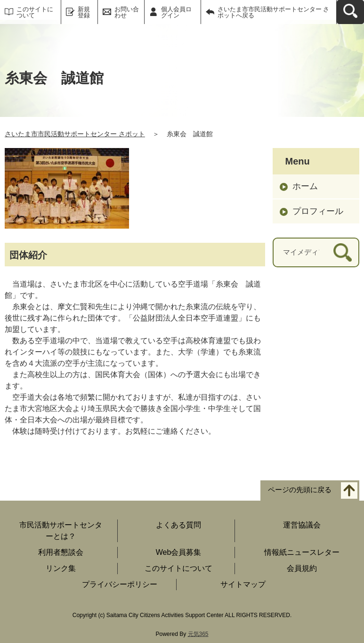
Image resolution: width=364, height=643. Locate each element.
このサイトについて (35, 12)
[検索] (343, 252)
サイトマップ (243, 584)
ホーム (305, 186)
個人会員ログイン (176, 12)
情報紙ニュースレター (302, 552)
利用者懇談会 (61, 552)
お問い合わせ (127, 12)
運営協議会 (302, 525)
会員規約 (302, 568)
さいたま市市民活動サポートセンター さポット (75, 134)
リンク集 (61, 568)
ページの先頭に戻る (300, 490)
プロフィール (318, 211)
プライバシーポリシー (120, 584)
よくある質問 (178, 525)
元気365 (198, 634)
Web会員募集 (179, 552)
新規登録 (84, 12)
